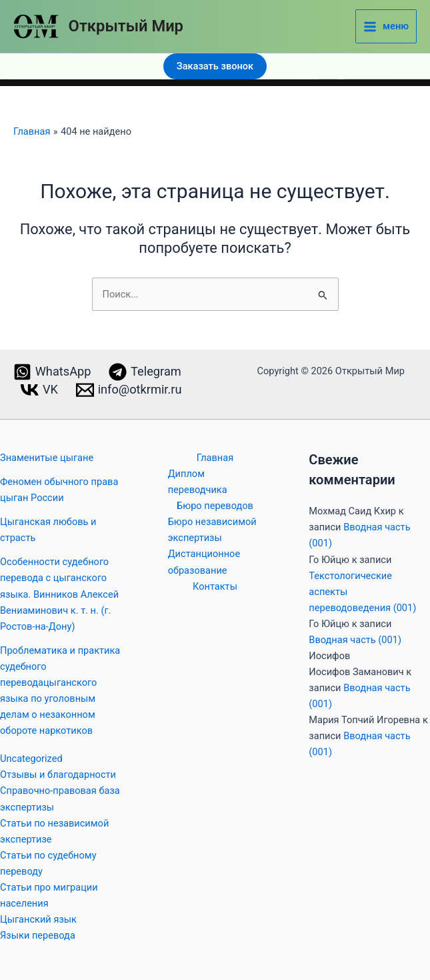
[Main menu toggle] (386, 26)
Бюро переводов (215, 506)
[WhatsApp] (52, 372)
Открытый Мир (126, 26)
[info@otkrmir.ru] (128, 390)
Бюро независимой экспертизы (212, 530)
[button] (215, 66)
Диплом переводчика (198, 482)
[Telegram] (145, 372)
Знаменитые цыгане (47, 458)
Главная (215, 458)
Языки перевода (38, 935)
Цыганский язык (38, 919)
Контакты (215, 586)
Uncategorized (31, 759)
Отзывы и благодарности (58, 775)
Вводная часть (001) (355, 640)
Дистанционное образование (204, 562)
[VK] (40, 390)
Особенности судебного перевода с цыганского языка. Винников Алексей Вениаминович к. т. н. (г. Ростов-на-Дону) (59, 594)
